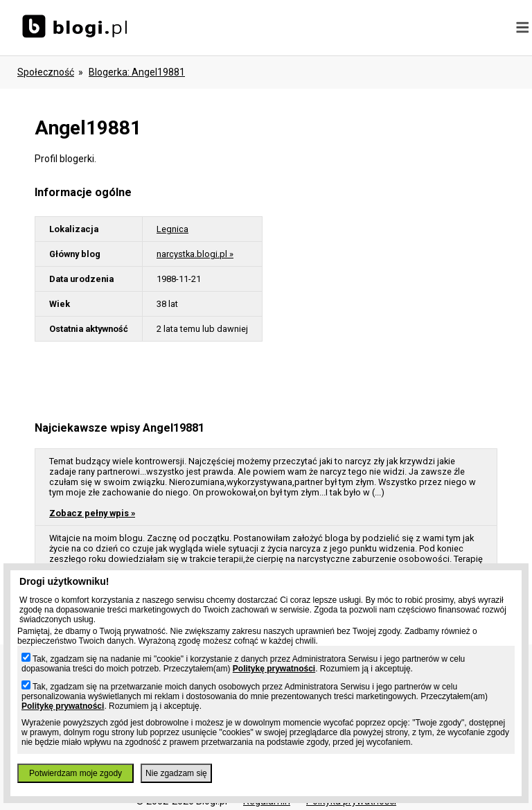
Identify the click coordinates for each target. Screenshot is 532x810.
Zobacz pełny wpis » (92, 513)
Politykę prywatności (274, 669)
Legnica (172, 229)
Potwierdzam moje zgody (76, 773)
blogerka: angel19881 (137, 72)
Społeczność (46, 72)
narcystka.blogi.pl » (195, 254)
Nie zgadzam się (176, 773)
